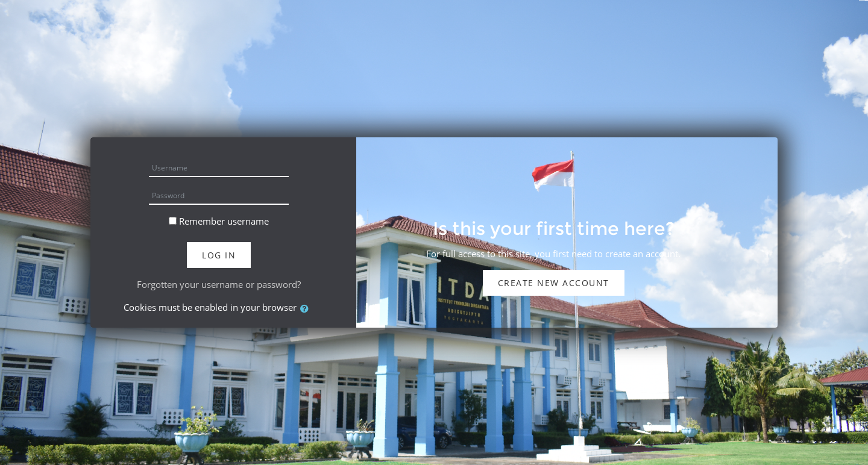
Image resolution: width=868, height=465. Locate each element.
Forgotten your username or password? (219, 284)
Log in (219, 255)
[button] (307, 309)
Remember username (224, 221)
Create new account (554, 283)
